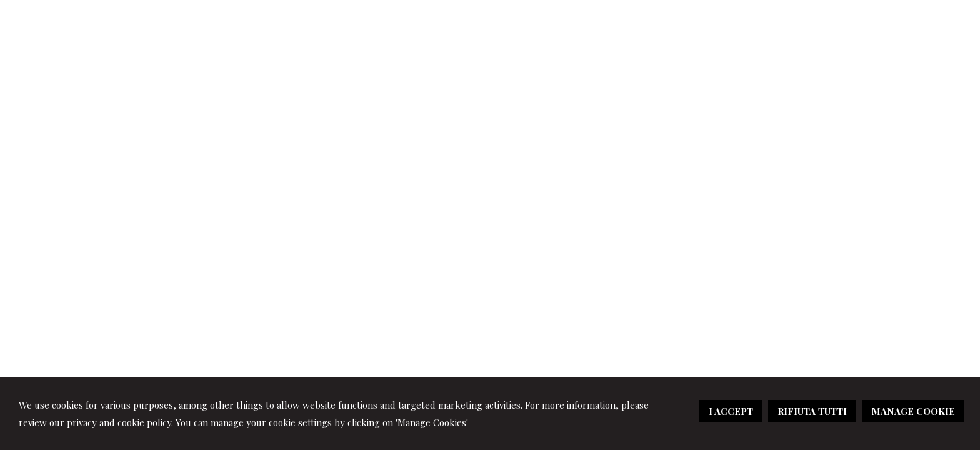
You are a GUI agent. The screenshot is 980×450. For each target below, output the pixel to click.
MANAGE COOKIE (913, 411)
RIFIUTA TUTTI (812, 411)
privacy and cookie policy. (121, 422)
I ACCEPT (731, 411)
